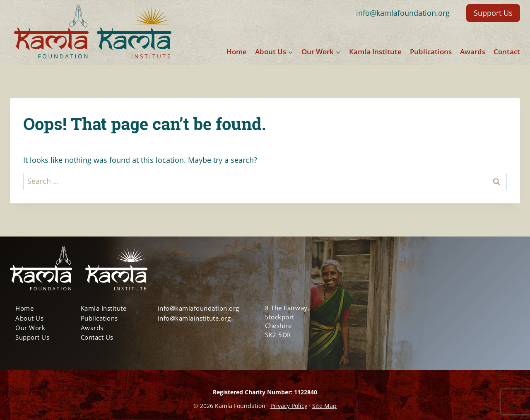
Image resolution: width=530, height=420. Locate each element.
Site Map (324, 406)
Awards (473, 52)
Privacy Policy (289, 406)
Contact (507, 52)
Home (237, 52)
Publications (431, 52)
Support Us (493, 13)
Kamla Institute (375, 52)
